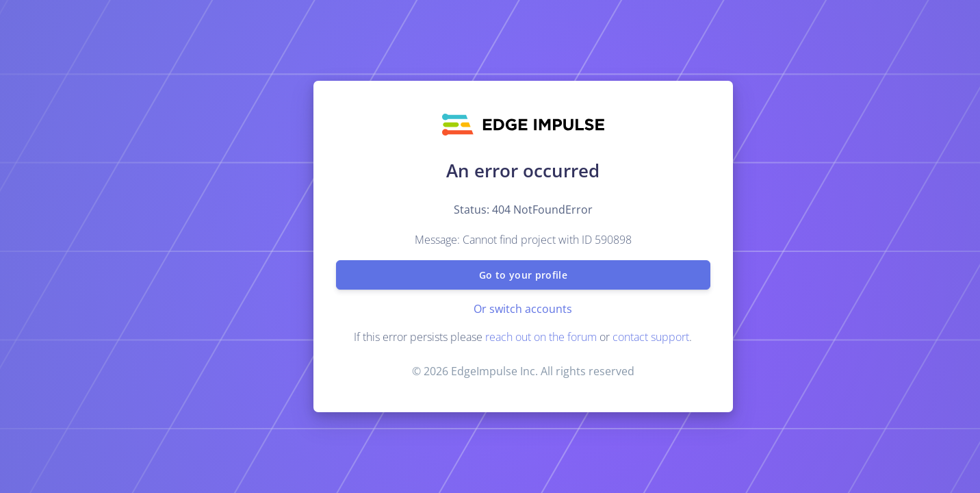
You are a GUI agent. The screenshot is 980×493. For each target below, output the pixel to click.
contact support (651, 337)
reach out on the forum (541, 337)
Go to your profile (523, 275)
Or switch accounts (523, 309)
